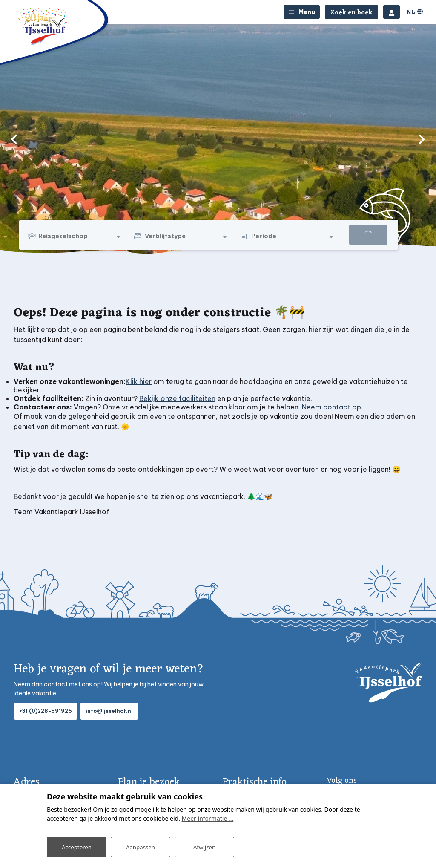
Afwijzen (204, 846)
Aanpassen (141, 846)
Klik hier (139, 381)
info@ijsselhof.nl (109, 711)
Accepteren (77, 846)
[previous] (14, 139)
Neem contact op (331, 407)
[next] (422, 139)
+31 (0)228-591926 (46, 711)
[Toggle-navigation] (302, 12)
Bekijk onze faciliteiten (177, 398)
